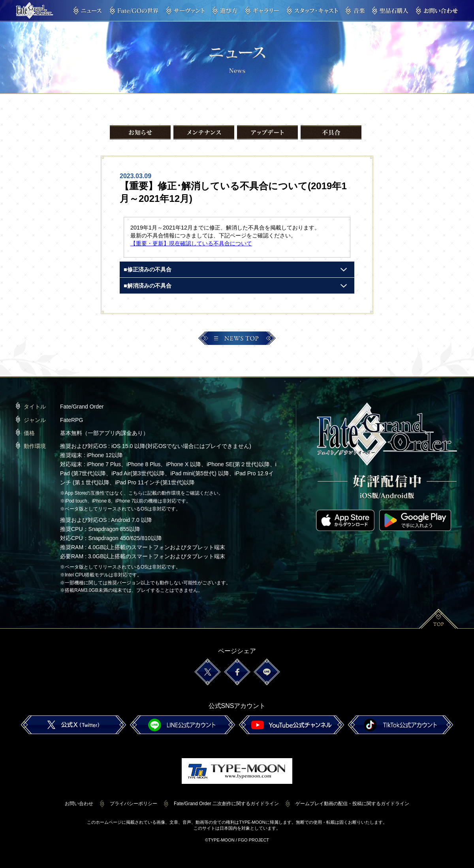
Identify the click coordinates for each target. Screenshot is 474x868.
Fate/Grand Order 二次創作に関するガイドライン (226, 804)
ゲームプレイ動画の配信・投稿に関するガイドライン (352, 804)
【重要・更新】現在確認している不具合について (191, 243)
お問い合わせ (79, 804)
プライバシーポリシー (134, 804)
